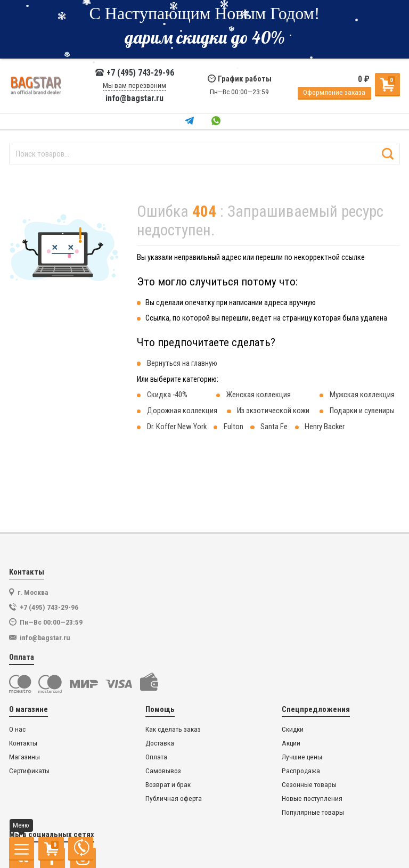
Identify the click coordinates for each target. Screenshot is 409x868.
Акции (291, 743)
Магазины (24, 757)
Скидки (293, 729)
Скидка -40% (167, 395)
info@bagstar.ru (134, 99)
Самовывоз (163, 771)
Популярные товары (313, 812)
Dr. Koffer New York (177, 427)
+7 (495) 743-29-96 (134, 73)
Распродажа (301, 771)
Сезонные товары (309, 785)
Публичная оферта (174, 799)
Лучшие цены (302, 757)
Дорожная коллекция (182, 411)
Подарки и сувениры (362, 411)
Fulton (234, 427)
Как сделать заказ (173, 729)
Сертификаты (29, 771)
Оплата (156, 757)
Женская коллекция (259, 395)
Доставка (160, 743)
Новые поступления (312, 799)
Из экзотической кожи (273, 411)
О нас (17, 729)
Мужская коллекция (362, 395)
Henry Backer (325, 427)
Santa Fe (274, 427)
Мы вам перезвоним (134, 85)
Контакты (23, 743)
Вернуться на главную (182, 363)
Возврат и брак (168, 785)
